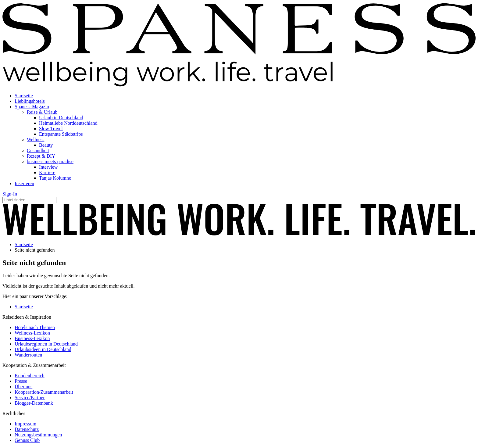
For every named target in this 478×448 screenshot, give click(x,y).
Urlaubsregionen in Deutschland (46, 344)
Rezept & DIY (41, 156)
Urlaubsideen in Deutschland (43, 349)
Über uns (23, 387)
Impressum (25, 424)
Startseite (24, 96)
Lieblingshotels (30, 101)
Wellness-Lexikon (32, 333)
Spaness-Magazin (32, 107)
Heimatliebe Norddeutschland (68, 123)
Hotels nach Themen (35, 327)
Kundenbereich (30, 376)
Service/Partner (30, 398)
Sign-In (10, 194)
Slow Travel (51, 129)
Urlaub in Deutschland (61, 118)
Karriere (47, 172)
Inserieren (24, 183)
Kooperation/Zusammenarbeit (44, 392)
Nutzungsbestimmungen (38, 435)
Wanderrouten (28, 355)
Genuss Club (27, 440)
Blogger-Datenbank (34, 403)
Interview (48, 167)
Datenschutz (27, 429)
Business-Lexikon (32, 338)
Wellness (36, 140)
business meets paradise (50, 161)
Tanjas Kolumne (55, 178)
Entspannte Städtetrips (61, 134)
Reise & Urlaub (42, 112)
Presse (21, 381)
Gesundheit (38, 151)
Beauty (46, 145)
